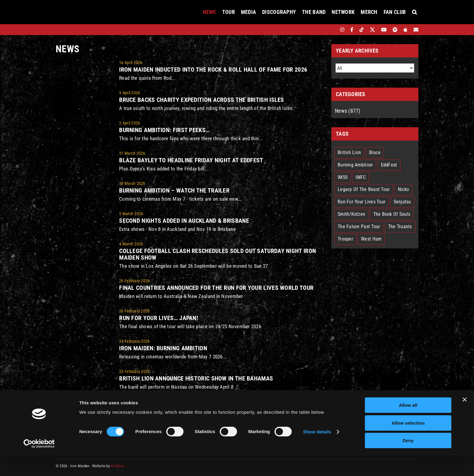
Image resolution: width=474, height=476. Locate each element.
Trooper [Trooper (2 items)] (345, 239)
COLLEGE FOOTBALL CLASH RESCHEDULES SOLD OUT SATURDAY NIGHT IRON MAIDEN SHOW (218, 254)
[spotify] (395, 30)
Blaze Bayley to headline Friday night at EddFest (191, 160)
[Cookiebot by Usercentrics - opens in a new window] (39, 464)
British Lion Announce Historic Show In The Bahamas (196, 378)
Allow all (408, 426)
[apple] (405, 30)
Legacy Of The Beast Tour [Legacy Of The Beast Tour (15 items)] (364, 189)
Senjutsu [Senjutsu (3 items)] (402, 202)
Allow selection (408, 444)
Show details (317, 452)
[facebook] (352, 30)
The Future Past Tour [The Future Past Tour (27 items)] (359, 227)
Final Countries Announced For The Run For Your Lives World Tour (216, 288)
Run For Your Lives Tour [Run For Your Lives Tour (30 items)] (362, 202)
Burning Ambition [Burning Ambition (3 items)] (355, 165)
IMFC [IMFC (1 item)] (361, 177)
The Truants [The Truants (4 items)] (400, 227)
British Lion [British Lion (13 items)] (349, 152)
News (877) (348, 111)
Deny (408, 461)
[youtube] (384, 30)
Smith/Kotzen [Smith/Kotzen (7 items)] (351, 214)
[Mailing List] (416, 30)
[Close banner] (465, 420)
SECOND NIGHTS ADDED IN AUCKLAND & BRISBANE (184, 221)
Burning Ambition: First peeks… (164, 130)
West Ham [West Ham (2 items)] (371, 239)
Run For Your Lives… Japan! (159, 318)
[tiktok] (362, 30)
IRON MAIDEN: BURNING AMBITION (163, 348)
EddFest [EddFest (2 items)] (389, 165)
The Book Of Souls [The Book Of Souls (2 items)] (392, 214)
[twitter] (373, 30)
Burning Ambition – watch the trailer (174, 190)
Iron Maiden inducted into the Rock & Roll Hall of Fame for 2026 (213, 70)
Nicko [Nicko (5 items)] (403, 189)
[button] (414, 12)
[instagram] (342, 30)
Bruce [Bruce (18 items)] (375, 152)
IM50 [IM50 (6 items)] (343, 177)
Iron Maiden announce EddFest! (164, 409)
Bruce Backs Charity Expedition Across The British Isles (202, 100)
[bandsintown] (332, 30)
